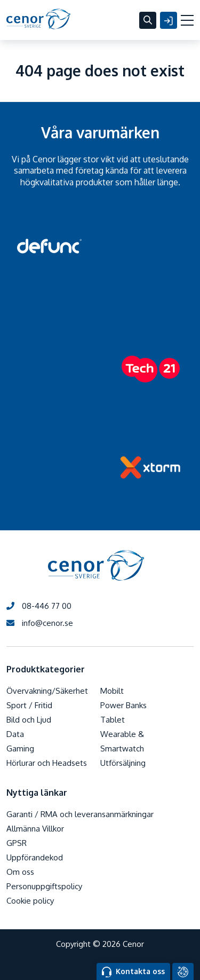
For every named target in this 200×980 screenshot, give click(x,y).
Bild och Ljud (29, 720)
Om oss (20, 872)
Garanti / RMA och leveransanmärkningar (80, 814)
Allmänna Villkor (35, 829)
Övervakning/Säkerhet (47, 691)
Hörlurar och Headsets (47, 763)
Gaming (20, 748)
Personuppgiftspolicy (44, 886)
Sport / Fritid (29, 705)
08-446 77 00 (39, 606)
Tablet (113, 720)
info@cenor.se (40, 623)
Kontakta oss (133, 972)
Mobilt (112, 691)
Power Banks (123, 705)
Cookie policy (30, 901)
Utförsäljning (123, 763)
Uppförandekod (35, 857)
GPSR (17, 843)
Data (15, 734)
